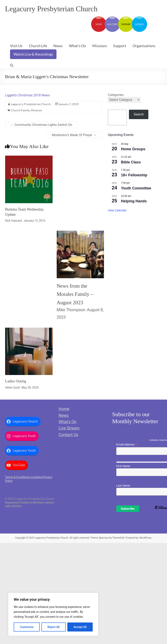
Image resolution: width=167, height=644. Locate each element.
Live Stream (69, 428)
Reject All (54, 627)
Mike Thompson (71, 310)
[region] (53, 614)
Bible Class (131, 162)
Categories (116, 95)
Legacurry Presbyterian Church (51, 9)
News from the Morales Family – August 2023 (75, 294)
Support (120, 46)
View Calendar (117, 210)
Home (64, 409)
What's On (67, 422)
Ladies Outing (16, 381)
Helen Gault (12, 388)
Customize (27, 627)
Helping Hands (134, 201)
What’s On (77, 46)
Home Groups (133, 149)
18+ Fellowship (134, 175)
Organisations (144, 46)
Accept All (80, 627)
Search (139, 114)
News (58, 46)
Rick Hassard (14, 221)
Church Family (20, 110)
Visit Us (16, 46)
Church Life (38, 46)
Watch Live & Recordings (33, 54)
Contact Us (68, 435)
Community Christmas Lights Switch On (41, 125)
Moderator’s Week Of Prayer (74, 135)
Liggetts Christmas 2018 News (27, 95)
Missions (100, 46)
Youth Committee (136, 188)
